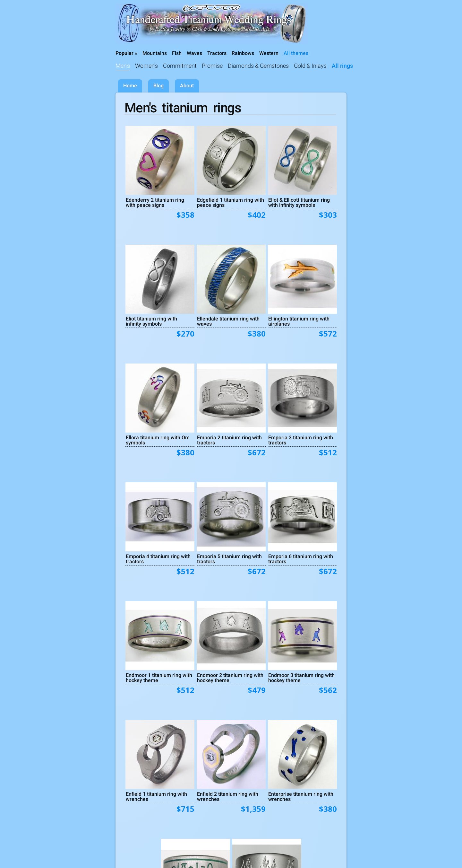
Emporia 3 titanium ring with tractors (301, 440)
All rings (342, 66)
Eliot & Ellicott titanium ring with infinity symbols (299, 202)
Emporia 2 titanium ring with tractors (229, 440)
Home (130, 86)
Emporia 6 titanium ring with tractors (301, 559)
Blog (158, 86)
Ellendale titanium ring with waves (228, 321)
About (187, 86)
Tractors (217, 53)
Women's (146, 66)
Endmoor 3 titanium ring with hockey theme (301, 678)
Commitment (180, 66)
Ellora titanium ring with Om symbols (158, 440)
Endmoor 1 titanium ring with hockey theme (159, 678)
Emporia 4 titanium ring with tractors (158, 559)
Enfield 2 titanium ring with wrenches (228, 796)
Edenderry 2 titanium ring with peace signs (155, 202)
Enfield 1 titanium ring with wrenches (156, 796)
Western (269, 53)
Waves (194, 53)
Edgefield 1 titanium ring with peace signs (231, 202)
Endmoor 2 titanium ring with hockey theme (230, 678)
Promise (212, 66)
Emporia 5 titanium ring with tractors (229, 559)
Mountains (155, 53)
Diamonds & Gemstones (258, 66)
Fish (177, 53)
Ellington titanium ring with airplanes (299, 321)
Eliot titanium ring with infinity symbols (151, 321)
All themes (296, 53)
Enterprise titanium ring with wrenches (301, 796)
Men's (123, 66)
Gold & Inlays (310, 66)
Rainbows (243, 53)
